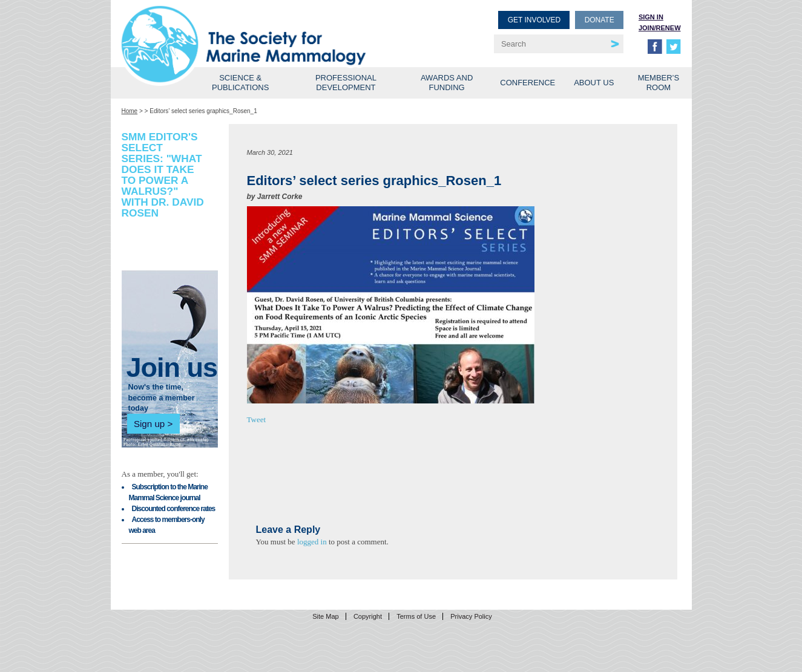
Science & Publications (240, 83)
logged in (312, 542)
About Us (594, 83)
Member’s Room (659, 83)
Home (130, 111)
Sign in (651, 17)
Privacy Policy (471, 616)
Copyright (368, 616)
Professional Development (346, 83)
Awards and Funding (447, 83)
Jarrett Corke (280, 197)
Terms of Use (416, 616)
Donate (600, 20)
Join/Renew (660, 28)
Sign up (149, 424)
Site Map (325, 616)
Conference (528, 83)
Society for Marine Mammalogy (263, 29)
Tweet (257, 419)
